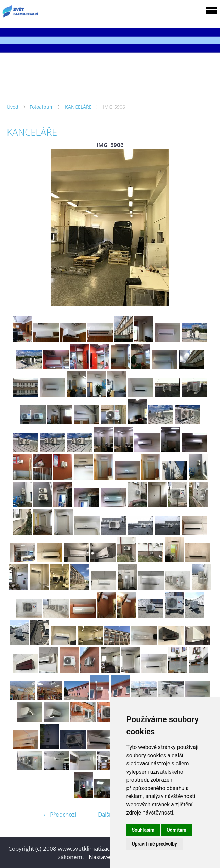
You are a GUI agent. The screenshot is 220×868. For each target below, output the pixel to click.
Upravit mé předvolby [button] (155, 844)
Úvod (13, 107)
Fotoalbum (42, 107)
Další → (108, 814)
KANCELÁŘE (78, 107)
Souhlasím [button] (143, 830)
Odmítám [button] (176, 830)
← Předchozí (60, 814)
